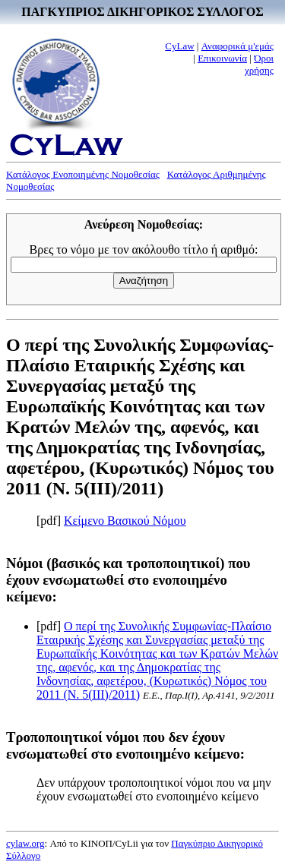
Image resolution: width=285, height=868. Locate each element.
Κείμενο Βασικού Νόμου (125, 521)
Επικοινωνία (222, 58)
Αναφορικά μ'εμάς (237, 46)
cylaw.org (25, 843)
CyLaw (179, 46)
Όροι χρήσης (259, 64)
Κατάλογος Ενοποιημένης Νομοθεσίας (83, 174)
